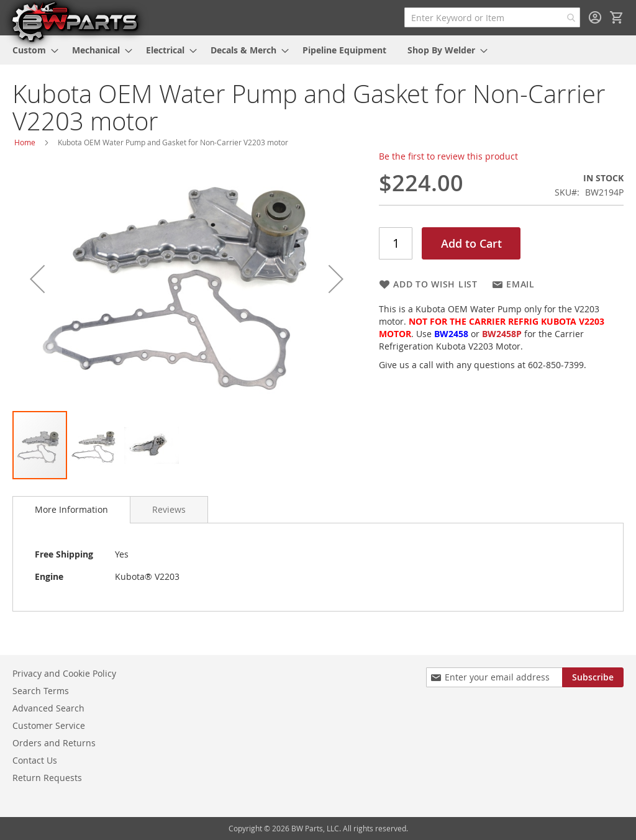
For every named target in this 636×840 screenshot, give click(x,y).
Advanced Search (48, 708)
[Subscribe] (593, 677)
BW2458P (502, 334)
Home (25, 142)
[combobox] (492, 17)
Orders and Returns (54, 743)
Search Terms (41, 691)
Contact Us (35, 760)
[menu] (318, 50)
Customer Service (49, 725)
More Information (71, 509)
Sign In (595, 17)
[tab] (71, 510)
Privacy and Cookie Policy (64, 673)
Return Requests (47, 778)
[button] (37, 279)
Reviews (169, 509)
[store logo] (75, 21)
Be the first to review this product (448, 156)
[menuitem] (32, 50)
